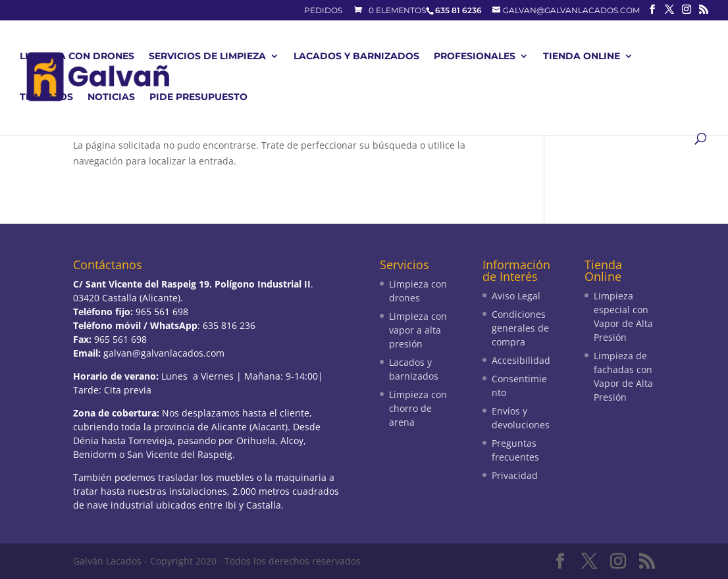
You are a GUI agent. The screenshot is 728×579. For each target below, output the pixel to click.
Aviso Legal (516, 296)
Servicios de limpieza (207, 57)
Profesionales (475, 57)
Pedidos (323, 11)
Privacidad (515, 475)
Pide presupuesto (198, 97)
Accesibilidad (521, 360)
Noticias (111, 97)
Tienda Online (582, 57)
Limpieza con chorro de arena (418, 408)
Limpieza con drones (77, 57)
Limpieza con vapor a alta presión (418, 330)
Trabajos (46, 97)
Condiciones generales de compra (520, 328)
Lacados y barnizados (356, 57)
